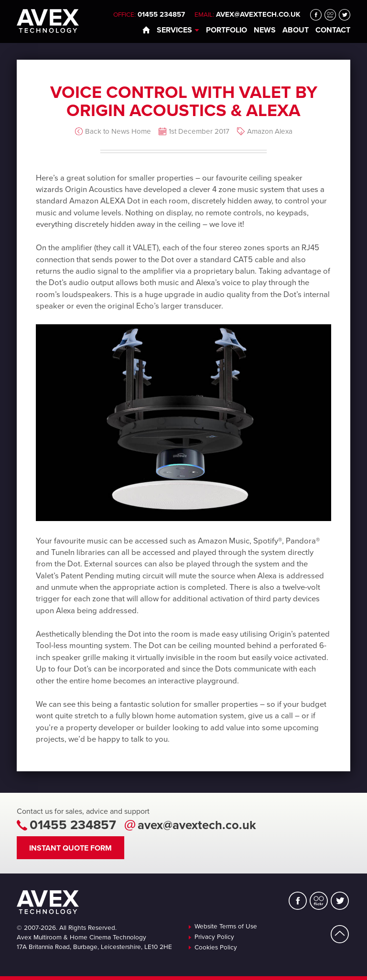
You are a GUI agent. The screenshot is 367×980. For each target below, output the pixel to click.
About (296, 30)
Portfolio (227, 30)
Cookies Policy (216, 948)
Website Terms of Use (226, 927)
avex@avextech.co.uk (258, 14)
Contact (333, 30)
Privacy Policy (214, 937)
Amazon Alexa (270, 131)
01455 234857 (73, 825)
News (265, 30)
